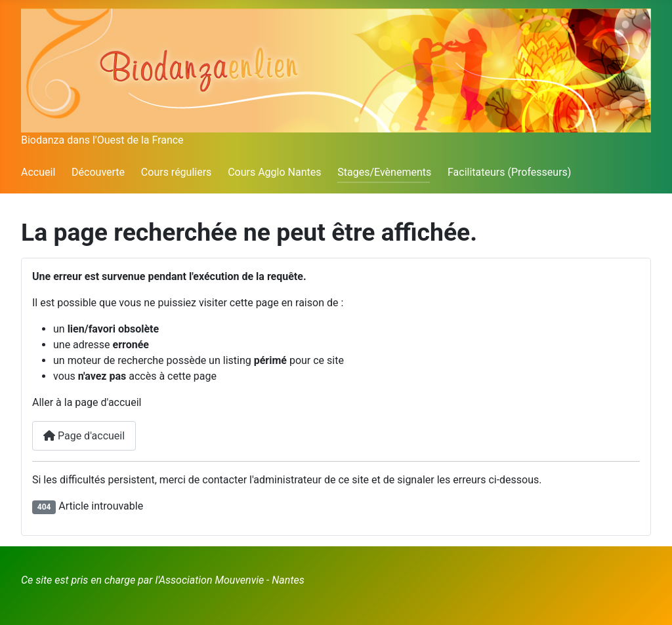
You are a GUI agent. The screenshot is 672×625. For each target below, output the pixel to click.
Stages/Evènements (384, 172)
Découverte (98, 172)
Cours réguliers (177, 172)
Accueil (38, 172)
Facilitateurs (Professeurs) (509, 172)
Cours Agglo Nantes (274, 172)
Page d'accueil (84, 436)
